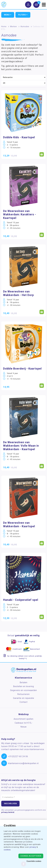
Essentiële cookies (34, 861)
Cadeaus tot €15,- (24, 723)
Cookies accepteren (31, 856)
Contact (23, 702)
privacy (33, 847)
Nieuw (24, 727)
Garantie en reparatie (24, 698)
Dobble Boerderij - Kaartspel (22, 369)
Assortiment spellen (23, 719)
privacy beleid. (8, 812)
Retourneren (23, 694)
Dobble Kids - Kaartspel (19, 137)
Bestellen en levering (24, 686)
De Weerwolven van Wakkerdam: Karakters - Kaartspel (20, 214)
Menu (8, 15)
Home (4, 26)
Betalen (24, 682)
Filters (23, 15)
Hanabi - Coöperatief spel (21, 600)
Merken (14, 26)
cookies (7, 850)
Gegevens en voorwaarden (23, 690)
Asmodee (25, 26)
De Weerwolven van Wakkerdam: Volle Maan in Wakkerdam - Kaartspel (21, 446)
